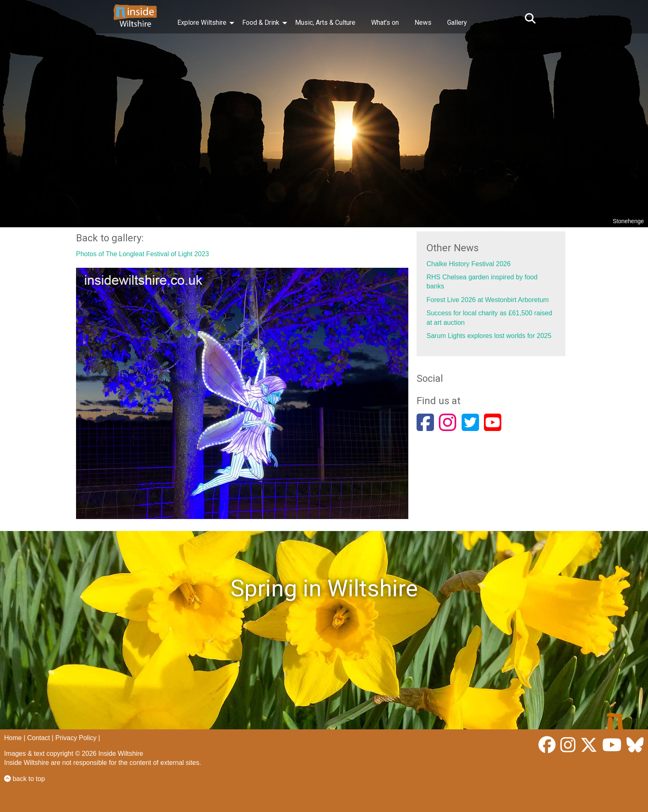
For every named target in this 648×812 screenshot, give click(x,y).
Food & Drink (261, 23)
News (423, 23)
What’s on (385, 23)
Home (13, 738)
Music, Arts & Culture (325, 23)
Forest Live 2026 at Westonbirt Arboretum (488, 300)
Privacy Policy (76, 738)
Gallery (457, 23)
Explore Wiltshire (202, 23)
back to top (25, 779)
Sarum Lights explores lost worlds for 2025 (489, 336)
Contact (39, 738)
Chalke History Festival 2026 (469, 264)
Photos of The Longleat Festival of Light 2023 (143, 254)
